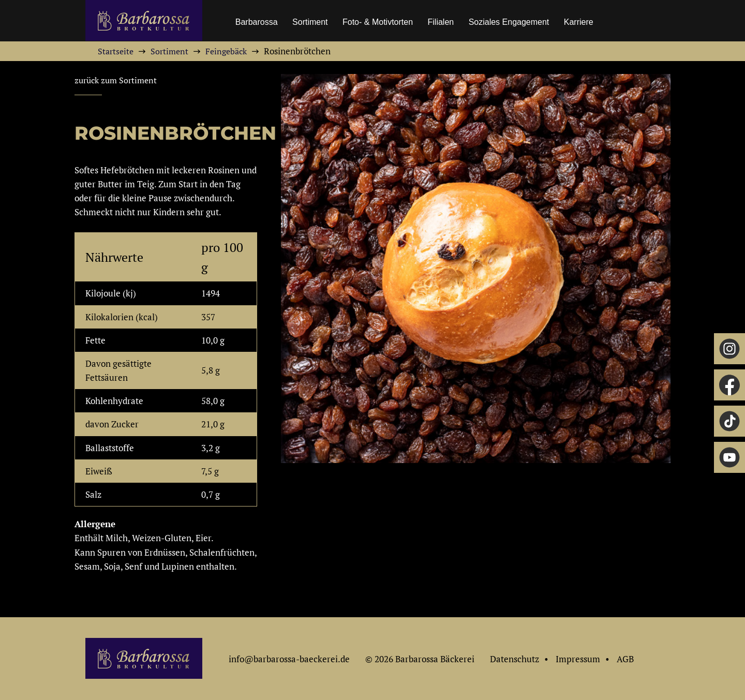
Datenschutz (515, 659)
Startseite (116, 51)
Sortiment (310, 22)
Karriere (579, 22)
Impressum (578, 659)
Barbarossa (257, 22)
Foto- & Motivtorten (378, 22)
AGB (625, 659)
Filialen (441, 22)
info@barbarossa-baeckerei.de (289, 659)
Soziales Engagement (509, 22)
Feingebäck (226, 51)
